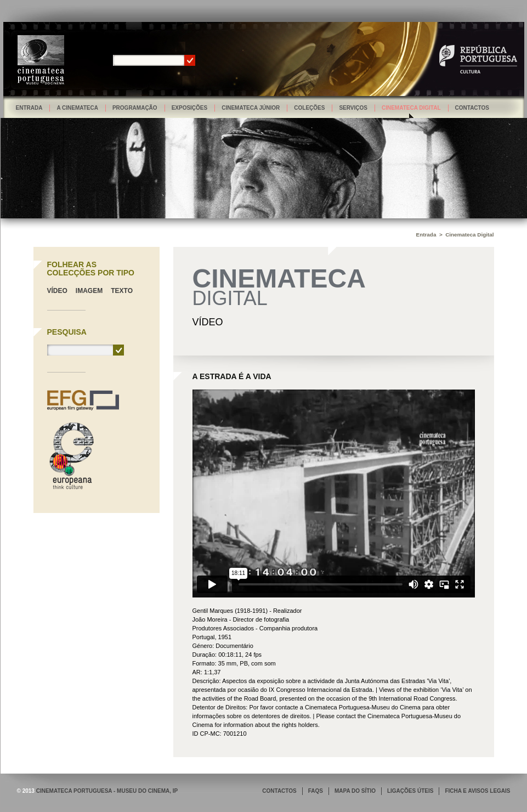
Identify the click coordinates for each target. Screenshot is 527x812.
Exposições (190, 108)
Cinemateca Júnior (251, 108)
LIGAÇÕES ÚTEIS (410, 791)
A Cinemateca (77, 108)
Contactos (472, 108)
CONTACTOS (279, 791)
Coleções (309, 108)
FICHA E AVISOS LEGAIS (477, 791)
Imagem (89, 291)
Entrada (29, 108)
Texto (122, 291)
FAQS (316, 791)
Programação (135, 108)
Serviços (353, 108)
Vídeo (57, 291)
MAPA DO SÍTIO (355, 791)
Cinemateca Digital (411, 108)
